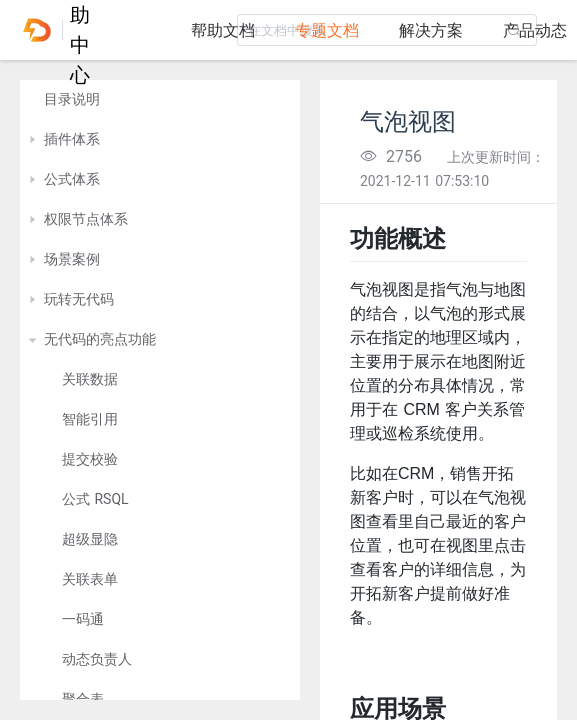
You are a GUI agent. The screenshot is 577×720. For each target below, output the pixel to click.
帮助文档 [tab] (223, 30)
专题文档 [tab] (327, 30)
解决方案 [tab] (431, 30)
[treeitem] (160, 100)
